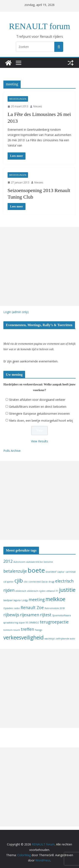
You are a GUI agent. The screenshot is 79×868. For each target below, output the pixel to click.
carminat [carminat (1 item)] (71, 572)
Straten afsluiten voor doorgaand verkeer (37, 400)
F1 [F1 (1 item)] (57, 591)
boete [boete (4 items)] (36, 570)
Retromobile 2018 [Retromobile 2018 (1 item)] (55, 608)
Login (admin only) (16, 312)
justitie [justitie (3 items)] (67, 590)
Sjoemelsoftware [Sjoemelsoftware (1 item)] (62, 615)
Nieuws (38, 106)
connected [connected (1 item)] (35, 582)
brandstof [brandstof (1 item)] (51, 572)
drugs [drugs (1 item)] (51, 582)
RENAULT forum (40, 26)
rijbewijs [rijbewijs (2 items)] (11, 615)
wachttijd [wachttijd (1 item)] (50, 639)
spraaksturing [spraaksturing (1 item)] (11, 623)
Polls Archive (12, 451)
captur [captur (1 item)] (61, 572)
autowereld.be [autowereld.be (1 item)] (35, 562)
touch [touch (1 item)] (17, 630)
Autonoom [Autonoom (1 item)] (19, 562)
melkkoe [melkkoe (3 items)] (55, 599)
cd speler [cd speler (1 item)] (9, 582)
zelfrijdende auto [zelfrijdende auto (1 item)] (65, 639)
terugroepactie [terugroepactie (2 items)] (54, 622)
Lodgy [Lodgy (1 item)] (25, 600)
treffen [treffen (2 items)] (27, 629)
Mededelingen (18, 99)
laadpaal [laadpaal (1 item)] (8, 600)
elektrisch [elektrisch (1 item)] (21, 591)
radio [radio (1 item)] (17, 608)
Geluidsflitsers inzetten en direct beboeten (38, 407)
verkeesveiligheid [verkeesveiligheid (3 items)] (23, 637)
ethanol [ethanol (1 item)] (51, 591)
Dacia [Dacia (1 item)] (45, 582)
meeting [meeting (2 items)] (37, 600)
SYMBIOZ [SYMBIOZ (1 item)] (34, 623)
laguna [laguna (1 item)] (17, 600)
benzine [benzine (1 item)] (48, 562)
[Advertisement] (39, 266)
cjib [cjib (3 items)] (19, 581)
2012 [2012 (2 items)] (8, 561)
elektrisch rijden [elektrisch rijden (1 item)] (36, 591)
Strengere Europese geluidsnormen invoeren (39, 414)
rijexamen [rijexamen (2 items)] (30, 615)
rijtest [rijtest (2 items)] (46, 615)
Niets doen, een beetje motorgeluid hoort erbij (41, 421)
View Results (39, 441)
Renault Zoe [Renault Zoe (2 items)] (32, 608)
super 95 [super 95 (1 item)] (23, 623)
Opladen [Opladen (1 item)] (8, 608)
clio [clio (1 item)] (26, 582)
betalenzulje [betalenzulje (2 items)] (15, 571)
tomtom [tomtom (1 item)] (8, 630)
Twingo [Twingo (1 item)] (39, 630)
